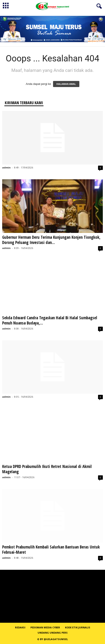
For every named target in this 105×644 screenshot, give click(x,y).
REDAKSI (20, 627)
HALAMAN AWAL (66, 84)
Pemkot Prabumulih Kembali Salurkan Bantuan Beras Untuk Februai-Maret (51, 550)
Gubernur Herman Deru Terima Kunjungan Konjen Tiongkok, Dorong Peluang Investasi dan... (51, 240)
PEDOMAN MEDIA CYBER (45, 627)
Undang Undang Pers (53, 633)
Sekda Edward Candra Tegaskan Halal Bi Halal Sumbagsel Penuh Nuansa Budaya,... (50, 320)
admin (6, 167)
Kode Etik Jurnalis (78, 627)
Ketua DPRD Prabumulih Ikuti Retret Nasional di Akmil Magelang (47, 469)
